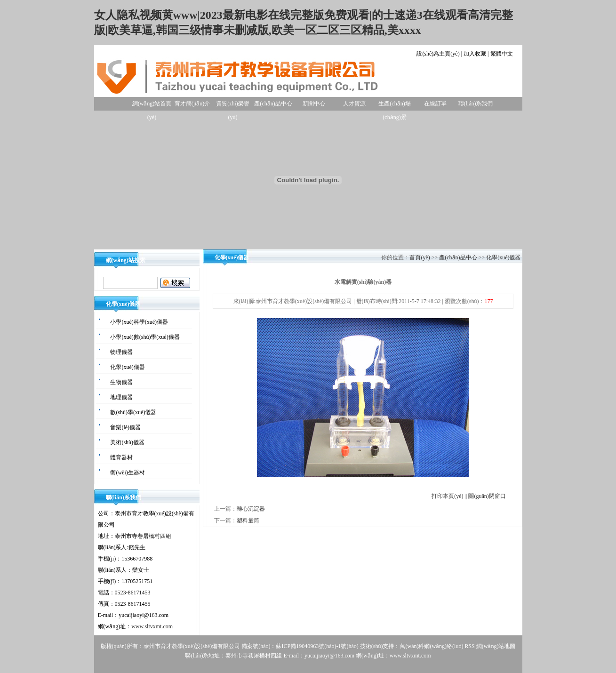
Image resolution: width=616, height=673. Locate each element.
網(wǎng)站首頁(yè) (152, 105)
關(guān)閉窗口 (487, 496)
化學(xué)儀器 (503, 257)
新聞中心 (314, 104)
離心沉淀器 (251, 509)
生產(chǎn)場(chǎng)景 (394, 105)
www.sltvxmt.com (152, 626)
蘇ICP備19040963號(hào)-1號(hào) (317, 646)
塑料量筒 (248, 521)
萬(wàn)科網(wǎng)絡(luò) (432, 646)
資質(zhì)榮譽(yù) (233, 105)
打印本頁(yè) (447, 496)
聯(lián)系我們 (476, 104)
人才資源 (354, 104)
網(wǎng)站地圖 (496, 646)
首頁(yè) (420, 257)
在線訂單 (435, 104)
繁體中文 (502, 54)
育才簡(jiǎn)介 (192, 104)
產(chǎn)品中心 (273, 104)
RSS (469, 646)
